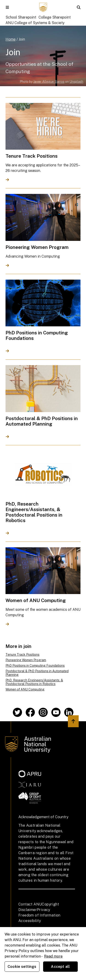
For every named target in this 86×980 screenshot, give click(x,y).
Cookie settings (22, 967)
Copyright (50, 904)
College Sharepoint (55, 17)
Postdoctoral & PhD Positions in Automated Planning (37, 673)
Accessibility (30, 921)
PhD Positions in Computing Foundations (35, 666)
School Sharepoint (21, 17)
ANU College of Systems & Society (35, 23)
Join (22, 39)
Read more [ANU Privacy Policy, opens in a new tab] (53, 956)
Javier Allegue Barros (49, 82)
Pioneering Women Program (26, 660)
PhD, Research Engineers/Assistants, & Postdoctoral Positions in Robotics (34, 682)
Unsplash (76, 82)
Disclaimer (28, 910)
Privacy (44, 910)
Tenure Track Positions (22, 655)
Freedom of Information (39, 915)
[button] (7, 7)
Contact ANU (30, 904)
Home (11, 39)
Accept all (60, 967)
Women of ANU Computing (25, 689)
